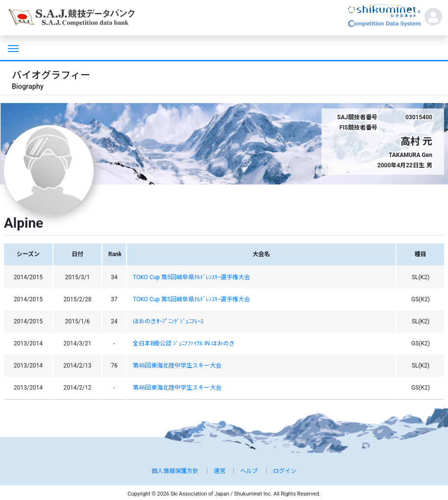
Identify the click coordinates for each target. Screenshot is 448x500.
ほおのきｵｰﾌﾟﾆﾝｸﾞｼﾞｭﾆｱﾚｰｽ (168, 321)
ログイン (285, 471)
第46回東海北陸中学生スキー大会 (177, 366)
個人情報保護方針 (175, 471)
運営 (220, 471)
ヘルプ (249, 471)
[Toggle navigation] (12, 48)
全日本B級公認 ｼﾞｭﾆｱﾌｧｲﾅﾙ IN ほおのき (184, 343)
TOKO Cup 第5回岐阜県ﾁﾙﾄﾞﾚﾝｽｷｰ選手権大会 (191, 277)
